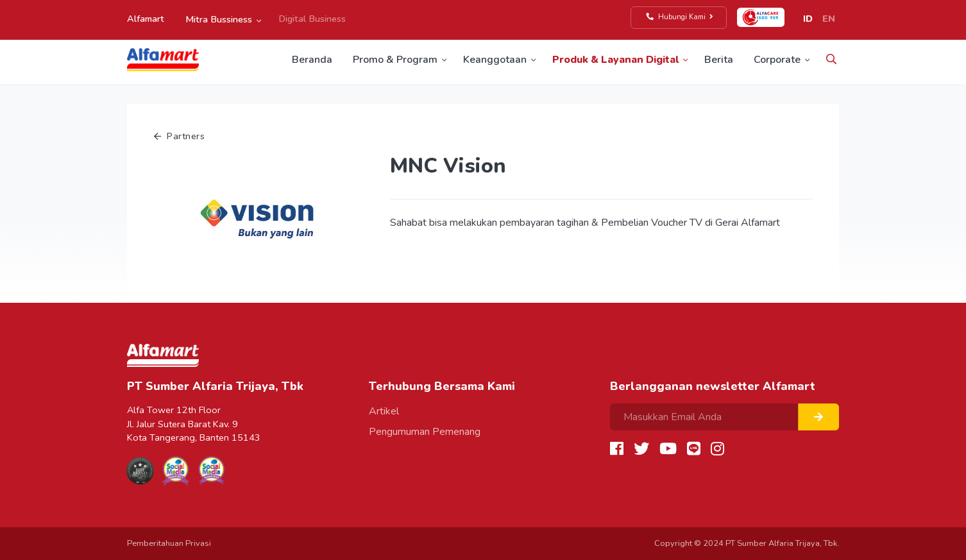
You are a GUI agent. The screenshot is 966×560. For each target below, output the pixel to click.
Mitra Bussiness (219, 19)
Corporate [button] (777, 60)
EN (829, 19)
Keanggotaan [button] (495, 60)
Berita (719, 60)
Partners (179, 136)
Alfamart (146, 19)
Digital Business (312, 19)
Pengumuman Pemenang (425, 432)
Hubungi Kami (680, 17)
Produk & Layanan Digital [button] (615, 60)
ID (808, 19)
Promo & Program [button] (395, 60)
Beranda (312, 60)
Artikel (384, 411)
